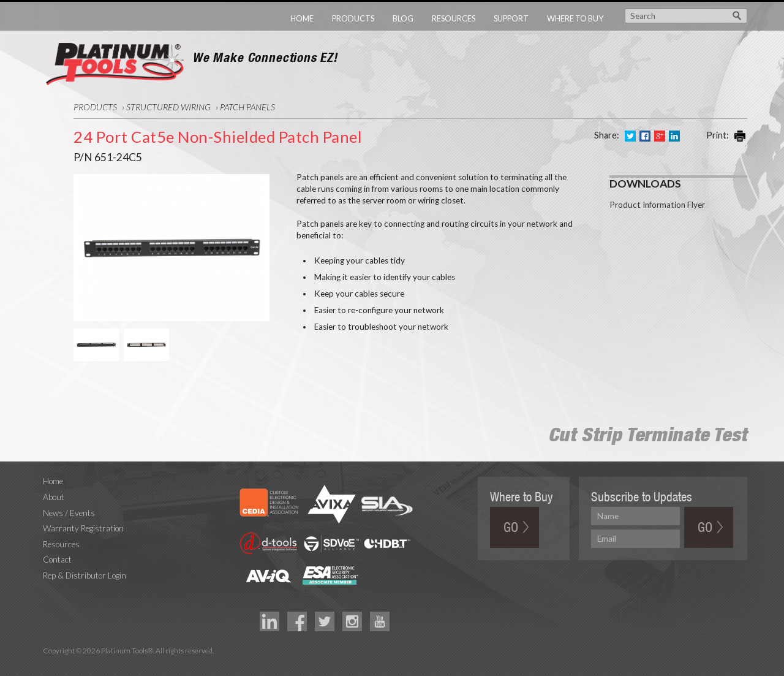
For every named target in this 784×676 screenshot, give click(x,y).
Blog (403, 18)
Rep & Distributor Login (85, 575)
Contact (57, 560)
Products (353, 18)
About (54, 497)
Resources (454, 18)
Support (511, 18)
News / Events (69, 513)
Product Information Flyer (657, 205)
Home (302, 18)
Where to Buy (575, 18)
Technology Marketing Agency (49, 665)
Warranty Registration (83, 528)
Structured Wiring (168, 107)
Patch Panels (247, 107)
